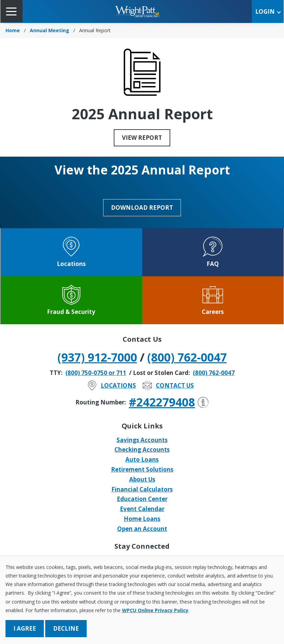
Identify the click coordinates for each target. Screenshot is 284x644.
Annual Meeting (50, 30)
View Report (142, 138)
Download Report (142, 208)
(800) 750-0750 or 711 (96, 373)
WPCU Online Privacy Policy (155, 610)
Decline (66, 628)
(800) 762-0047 (187, 357)
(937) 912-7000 (97, 357)
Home (13, 30)
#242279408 (169, 402)
